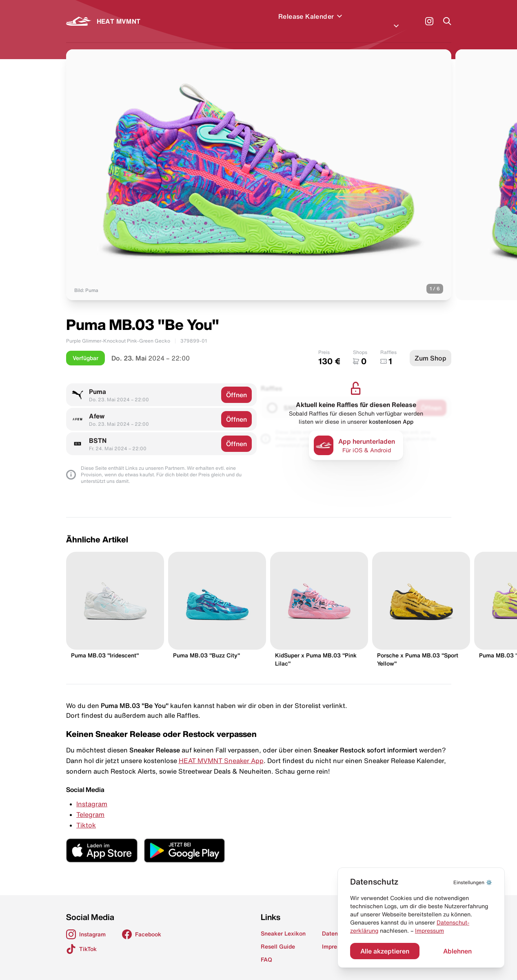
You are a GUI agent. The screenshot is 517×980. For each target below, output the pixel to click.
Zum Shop (430, 348)
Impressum (429, 931)
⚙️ (473, 882)
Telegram (90, 805)
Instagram (92, 794)
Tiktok (86, 815)
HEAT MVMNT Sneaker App (221, 751)
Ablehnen (457, 951)
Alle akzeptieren (385, 951)
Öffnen (236, 385)
